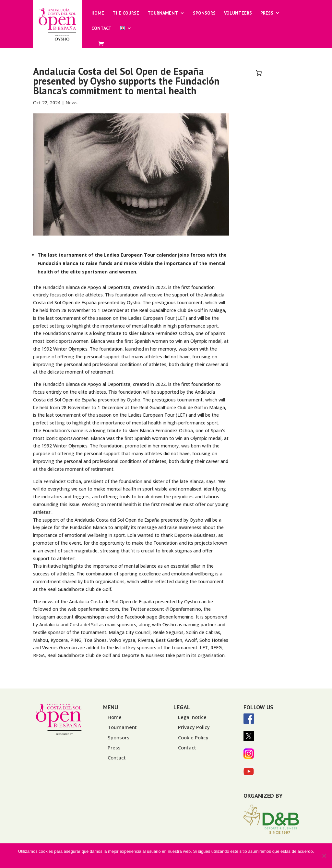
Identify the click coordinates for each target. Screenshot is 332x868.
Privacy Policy (194, 727)
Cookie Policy (193, 737)
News (71, 103)
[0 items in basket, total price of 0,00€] (259, 73)
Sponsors (204, 13)
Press (267, 13)
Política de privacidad (173, 860)
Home (98, 13)
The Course (126, 13)
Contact (101, 29)
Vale (146, 860)
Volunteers (238, 13)
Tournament (163, 13)
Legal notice (192, 717)
